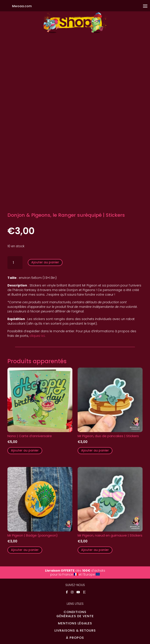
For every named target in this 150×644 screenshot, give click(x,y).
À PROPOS (75, 638)
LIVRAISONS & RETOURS (75, 630)
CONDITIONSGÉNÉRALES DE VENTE (75, 614)
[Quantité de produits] (15, 263)
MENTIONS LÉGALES (75, 623)
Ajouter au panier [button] (25, 450)
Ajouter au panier (45, 262)
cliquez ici (37, 336)
